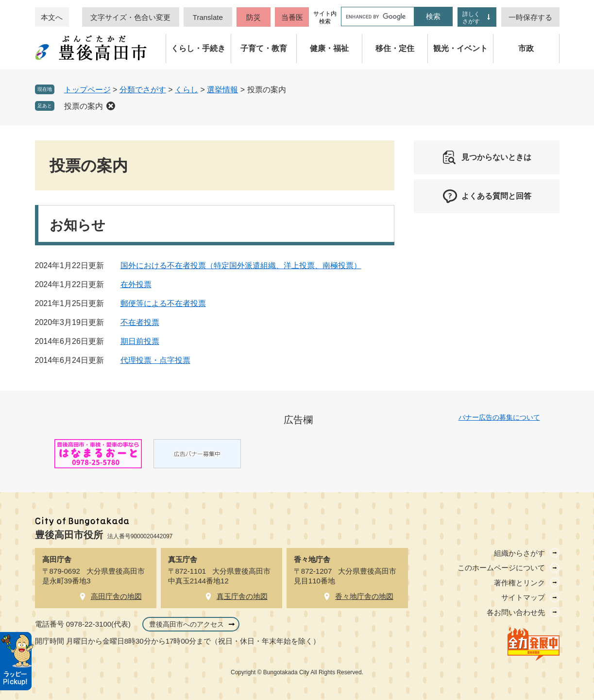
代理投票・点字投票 (155, 360)
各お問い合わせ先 (516, 612)
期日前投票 (140, 341)
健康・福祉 (329, 48)
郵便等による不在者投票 (163, 303)
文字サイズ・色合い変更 (130, 17)
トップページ (87, 90)
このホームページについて (501, 568)
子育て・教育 (264, 48)
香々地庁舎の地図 (364, 596)
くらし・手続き (198, 48)
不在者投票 (140, 322)
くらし (187, 90)
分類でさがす (143, 90)
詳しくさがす (471, 18)
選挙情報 (222, 90)
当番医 (292, 17)
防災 (254, 17)
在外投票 (136, 284)
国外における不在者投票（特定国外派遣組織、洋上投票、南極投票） (241, 265)
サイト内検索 (325, 17)
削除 (111, 106)
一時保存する (530, 17)
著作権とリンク (519, 583)
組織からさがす (519, 553)
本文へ (52, 17)
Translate (208, 17)
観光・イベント (460, 48)
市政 (526, 48)
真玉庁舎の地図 (242, 596)
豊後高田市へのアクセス (187, 624)
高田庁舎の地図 (116, 596)
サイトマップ (523, 597)
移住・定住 (395, 48)
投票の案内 (84, 106)
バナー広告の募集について (499, 417)
